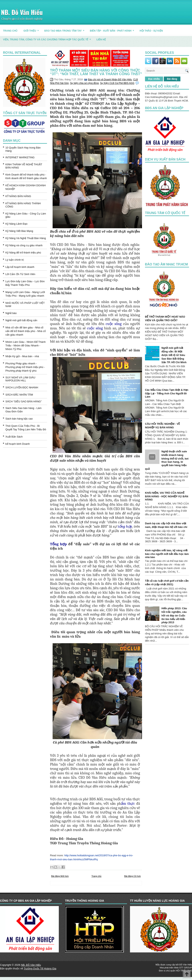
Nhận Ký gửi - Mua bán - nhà (22, 356)
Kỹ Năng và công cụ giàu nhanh (24, 245)
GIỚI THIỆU (32, 29)
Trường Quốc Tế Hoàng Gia (40, 969)
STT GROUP (186, 968)
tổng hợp (125, 526)
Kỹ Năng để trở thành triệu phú (23, 253)
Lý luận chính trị (15, 260)
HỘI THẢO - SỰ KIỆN (151, 31)
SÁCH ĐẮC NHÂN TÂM (19, 395)
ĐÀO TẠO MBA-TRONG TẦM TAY (66, 29)
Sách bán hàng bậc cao (19, 419)
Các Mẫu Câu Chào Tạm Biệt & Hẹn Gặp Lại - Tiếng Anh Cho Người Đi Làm (167, 393)
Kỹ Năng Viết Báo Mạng (19, 231)
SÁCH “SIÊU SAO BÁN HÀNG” (23, 401)
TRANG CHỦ (10, 31)
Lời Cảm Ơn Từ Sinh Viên (20, 274)
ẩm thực (128, 804)
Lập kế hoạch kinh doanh (20, 267)
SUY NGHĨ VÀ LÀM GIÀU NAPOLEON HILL (20, 379)
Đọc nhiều (154, 79)
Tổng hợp (58, 544)
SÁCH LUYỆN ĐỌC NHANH (22, 387)
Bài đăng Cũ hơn (132, 876)
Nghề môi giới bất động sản (21, 320)
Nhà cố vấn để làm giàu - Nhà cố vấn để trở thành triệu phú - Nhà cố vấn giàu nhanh (26, 331)
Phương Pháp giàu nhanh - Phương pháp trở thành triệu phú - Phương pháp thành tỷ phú (25, 367)
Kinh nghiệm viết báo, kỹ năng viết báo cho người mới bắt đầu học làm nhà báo (167, 554)
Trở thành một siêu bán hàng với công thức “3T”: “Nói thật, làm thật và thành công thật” (96, 72)
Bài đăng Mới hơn (60, 876)
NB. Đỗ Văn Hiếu (22, 12)
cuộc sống (113, 324)
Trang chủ (96, 876)
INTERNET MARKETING (20, 157)
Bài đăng (172, 79)
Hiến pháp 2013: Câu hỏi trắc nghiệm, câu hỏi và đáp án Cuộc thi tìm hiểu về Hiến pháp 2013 (174, 615)
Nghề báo (11, 313)
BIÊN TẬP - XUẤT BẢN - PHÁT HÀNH (113, 29)
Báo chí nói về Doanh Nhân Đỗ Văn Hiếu (110, 80)
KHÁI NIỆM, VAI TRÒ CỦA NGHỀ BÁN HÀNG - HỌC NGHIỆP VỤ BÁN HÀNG (167, 496)
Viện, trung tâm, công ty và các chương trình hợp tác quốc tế (48, 38)
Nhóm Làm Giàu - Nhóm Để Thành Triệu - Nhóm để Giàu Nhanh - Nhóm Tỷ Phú (25, 345)
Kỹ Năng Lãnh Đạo (16, 224)
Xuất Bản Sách (14, 437)
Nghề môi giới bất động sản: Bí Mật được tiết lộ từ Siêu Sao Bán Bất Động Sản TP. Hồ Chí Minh (174, 355)
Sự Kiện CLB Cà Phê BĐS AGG (117, 83)
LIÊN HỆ (101, 40)
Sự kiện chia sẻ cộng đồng (84, 83)
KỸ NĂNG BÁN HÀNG (18, 196)
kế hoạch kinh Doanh (18, 444)
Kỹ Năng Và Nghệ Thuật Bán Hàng (26, 238)
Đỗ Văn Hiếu (186, 965)
